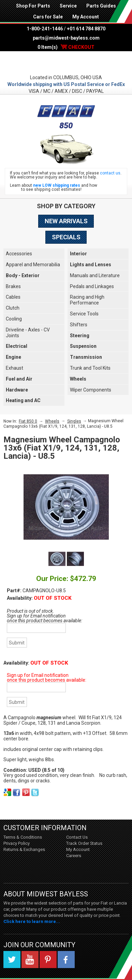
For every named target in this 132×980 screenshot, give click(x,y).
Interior (78, 254)
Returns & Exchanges (24, 849)
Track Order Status (84, 843)
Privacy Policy (17, 843)
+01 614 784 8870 (86, 29)
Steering (80, 336)
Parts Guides (101, 6)
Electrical (17, 346)
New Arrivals (66, 221)
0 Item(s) (66, 47)
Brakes (13, 286)
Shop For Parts (33, 6)
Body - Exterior (23, 275)
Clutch (13, 308)
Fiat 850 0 (28, 421)
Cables (13, 297)
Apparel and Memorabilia (33, 265)
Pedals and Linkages (92, 286)
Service (68, 6)
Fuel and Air (19, 379)
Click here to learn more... (32, 921)
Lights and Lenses (91, 265)
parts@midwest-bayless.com (66, 38)
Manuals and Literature (95, 275)
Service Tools (84, 314)
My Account (86, 17)
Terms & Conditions (23, 837)
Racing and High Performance (87, 300)
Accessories (19, 254)
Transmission (86, 357)
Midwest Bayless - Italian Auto (66, 63)
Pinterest (48, 960)
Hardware (17, 390)
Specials (66, 237)
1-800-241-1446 (45, 29)
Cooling (14, 319)
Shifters (79, 325)
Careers (74, 856)
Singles (74, 421)
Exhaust (14, 368)
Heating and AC (23, 400)
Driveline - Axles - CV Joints (28, 333)
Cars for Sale (48, 17)
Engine (13, 357)
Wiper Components (91, 390)
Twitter (12, 960)
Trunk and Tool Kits (90, 368)
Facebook (66, 960)
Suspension (83, 346)
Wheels (78, 379)
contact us (110, 173)
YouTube (30, 960)
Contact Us (77, 837)
